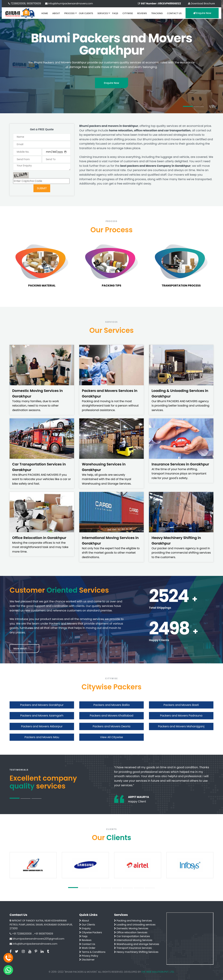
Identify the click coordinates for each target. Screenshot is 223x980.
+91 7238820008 (22, 934)
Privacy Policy (89, 956)
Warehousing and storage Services (137, 944)
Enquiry (85, 928)
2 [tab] (199, 107)
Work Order (87, 948)
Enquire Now (202, 13)
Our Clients (87, 925)
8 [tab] (150, 888)
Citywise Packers (91, 932)
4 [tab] (106, 888)
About (84, 921)
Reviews (85, 940)
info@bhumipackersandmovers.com (69, 3)
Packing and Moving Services (133, 921)
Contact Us (87, 944)
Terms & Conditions (92, 952)
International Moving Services (133, 940)
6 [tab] (128, 888)
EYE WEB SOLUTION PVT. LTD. (158, 972)
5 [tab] (117, 888)
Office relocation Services (131, 932)
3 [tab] (36, 799)
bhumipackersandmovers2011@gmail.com (39, 939)
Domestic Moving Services (131, 928)
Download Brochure (201, 3)
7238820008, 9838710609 (25, 3)
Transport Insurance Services (133, 948)
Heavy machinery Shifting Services (136, 952)
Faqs (83, 936)
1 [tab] (188, 106)
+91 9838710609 (44, 934)
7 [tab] (139, 888)
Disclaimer (87, 960)
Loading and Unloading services (135, 925)
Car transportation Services (132, 936)
